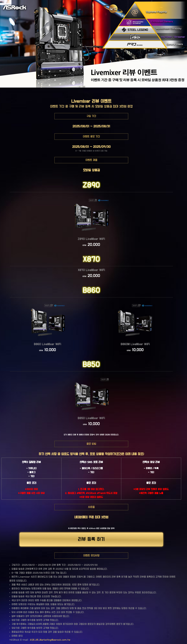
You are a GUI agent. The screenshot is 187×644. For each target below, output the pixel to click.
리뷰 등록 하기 (91, 539)
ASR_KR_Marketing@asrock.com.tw (50, 640)
